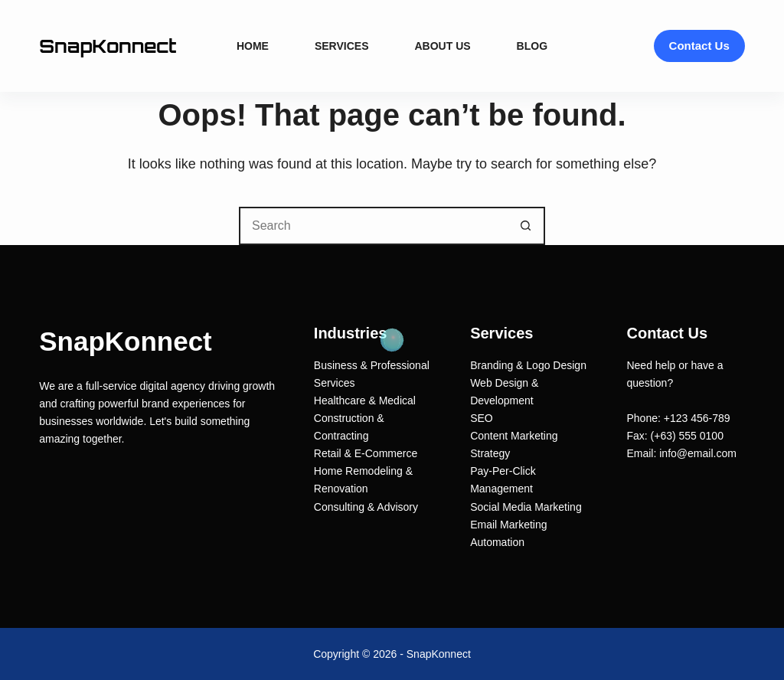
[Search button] (526, 226)
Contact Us (699, 46)
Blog (532, 46)
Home (253, 46)
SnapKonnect (108, 46)
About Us (442, 46)
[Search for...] (373, 226)
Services (342, 46)
